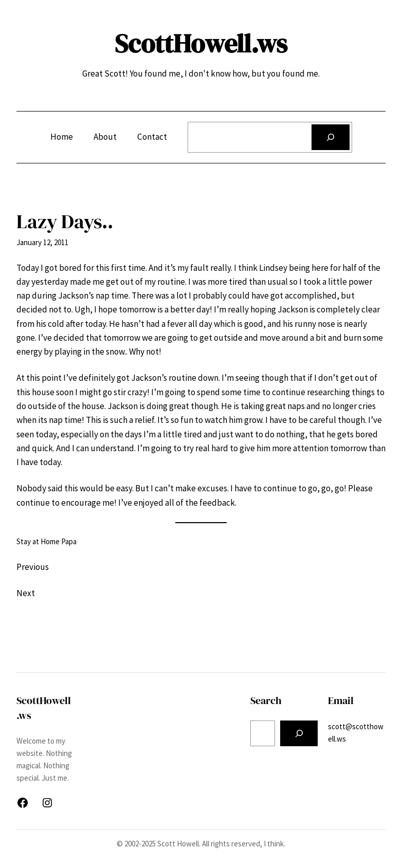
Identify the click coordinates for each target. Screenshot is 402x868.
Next (26, 593)
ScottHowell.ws (201, 43)
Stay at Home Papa (47, 541)
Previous (33, 567)
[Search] (330, 137)
